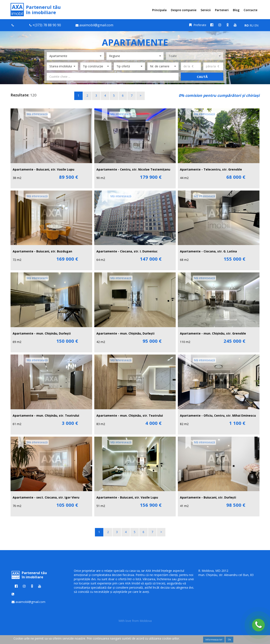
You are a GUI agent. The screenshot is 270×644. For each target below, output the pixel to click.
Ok (229, 639)
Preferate (198, 25)
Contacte (250, 10)
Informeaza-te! (214, 639)
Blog (236, 10)
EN (256, 25)
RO (247, 25)
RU (252, 25)
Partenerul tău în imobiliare (36, 10)
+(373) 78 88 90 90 (47, 25)
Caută (202, 77)
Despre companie (184, 10)
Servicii (206, 10)
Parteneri (222, 10)
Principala (159, 10)
